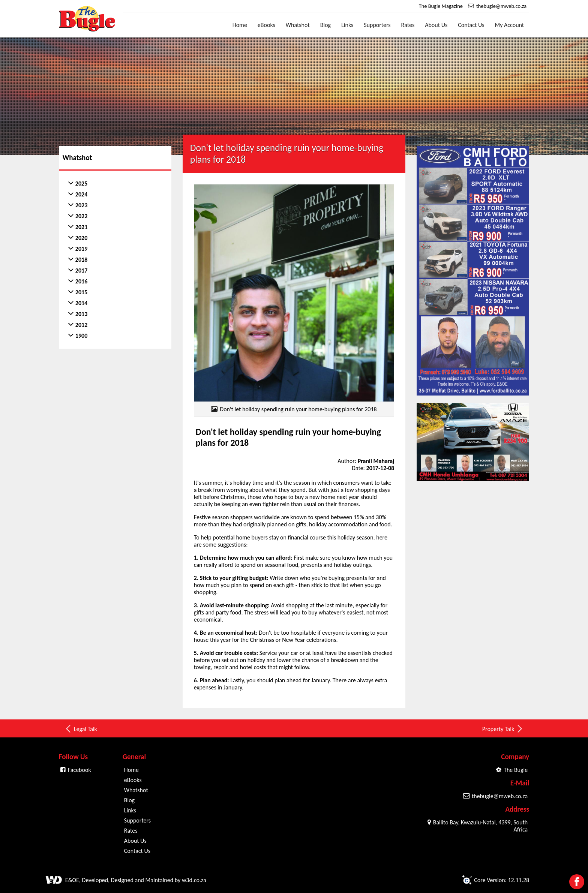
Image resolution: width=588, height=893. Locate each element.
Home (240, 25)
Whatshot (298, 25)
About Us (436, 25)
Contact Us (471, 25)
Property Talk (503, 729)
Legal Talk (81, 729)
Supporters (377, 25)
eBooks (266, 25)
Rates (408, 25)
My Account (510, 25)
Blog (325, 25)
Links (347, 25)
